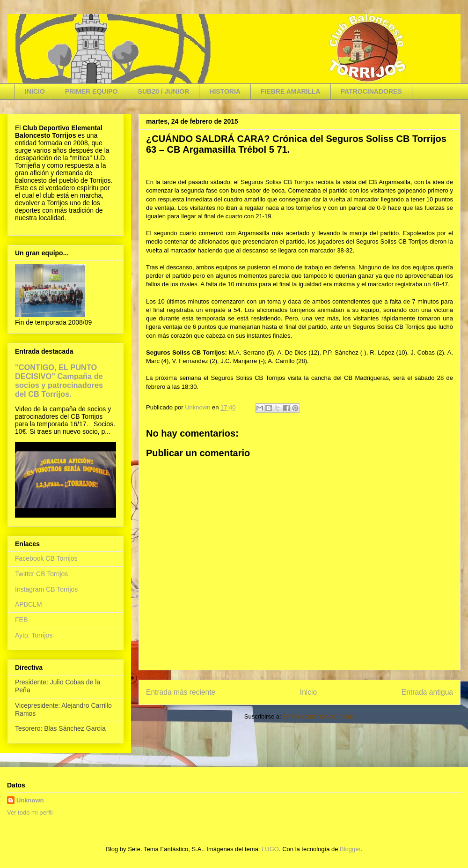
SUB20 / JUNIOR (164, 91)
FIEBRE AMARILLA (291, 91)
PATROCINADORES (371, 91)
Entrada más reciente (181, 692)
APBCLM (29, 604)
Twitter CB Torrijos (41, 574)
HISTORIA (225, 91)
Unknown (30, 800)
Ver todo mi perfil (30, 812)
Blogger (350, 849)
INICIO (35, 91)
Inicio (308, 692)
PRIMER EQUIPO (91, 91)
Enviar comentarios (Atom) (319, 716)
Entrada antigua (427, 692)
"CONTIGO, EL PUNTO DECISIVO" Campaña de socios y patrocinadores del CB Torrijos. (59, 381)
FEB (21, 620)
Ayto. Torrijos (34, 635)
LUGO (270, 849)
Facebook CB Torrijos (46, 558)
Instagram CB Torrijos (46, 589)
